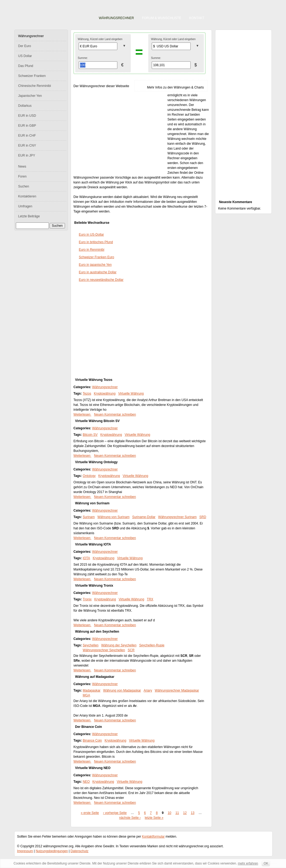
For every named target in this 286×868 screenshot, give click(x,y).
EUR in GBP (27, 126)
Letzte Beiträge (29, 216)
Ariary (148, 690)
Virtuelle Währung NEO (93, 768)
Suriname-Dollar (144, 517)
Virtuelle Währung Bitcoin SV (97, 421)
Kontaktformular (153, 837)
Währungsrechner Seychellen (104, 650)
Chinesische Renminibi (35, 86)
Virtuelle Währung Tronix (94, 586)
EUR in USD (27, 116)
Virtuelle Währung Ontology (96, 462)
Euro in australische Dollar (98, 272)
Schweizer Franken (32, 76)
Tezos (87, 394)
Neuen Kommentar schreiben (115, 414)
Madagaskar (92, 690)
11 (177, 813)
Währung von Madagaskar (122, 690)
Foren (22, 176)
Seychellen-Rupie (152, 645)
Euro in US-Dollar (91, 235)
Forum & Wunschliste (162, 18)
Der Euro (25, 46)
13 (193, 813)
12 (185, 813)
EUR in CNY (27, 146)
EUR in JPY (27, 155)
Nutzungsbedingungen (52, 851)
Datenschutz (80, 851)
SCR (131, 650)
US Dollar (25, 56)
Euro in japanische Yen (95, 265)
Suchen (24, 186)
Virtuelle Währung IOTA (93, 544)
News (22, 166)
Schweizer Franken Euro (97, 257)
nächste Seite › (130, 818)
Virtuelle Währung (131, 394)
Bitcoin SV (90, 435)
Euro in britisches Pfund (96, 242)
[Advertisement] (121, 132)
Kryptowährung (105, 394)
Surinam (89, 517)
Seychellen (91, 645)
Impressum (25, 851)
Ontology (89, 476)
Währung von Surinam (92, 503)
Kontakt (197, 18)
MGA (86, 695)
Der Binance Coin (89, 727)
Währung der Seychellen (119, 645)
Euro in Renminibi (92, 250)
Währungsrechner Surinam (177, 517)
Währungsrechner (116, 18)
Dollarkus (25, 106)
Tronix (87, 599)
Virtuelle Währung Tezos (94, 380)
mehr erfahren (248, 863)
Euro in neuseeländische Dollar (101, 280)
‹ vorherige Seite (115, 813)
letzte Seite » (154, 818)
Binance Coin (92, 741)
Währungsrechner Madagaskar (177, 690)
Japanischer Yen (30, 96)
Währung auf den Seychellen (97, 632)
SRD (203, 517)
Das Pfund (26, 66)
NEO (86, 782)
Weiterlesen (82, 414)
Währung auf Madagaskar (95, 677)
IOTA (86, 558)
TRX (150, 599)
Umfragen (25, 206)
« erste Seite (90, 813)
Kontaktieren (27, 196)
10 (169, 813)
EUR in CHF (27, 136)
